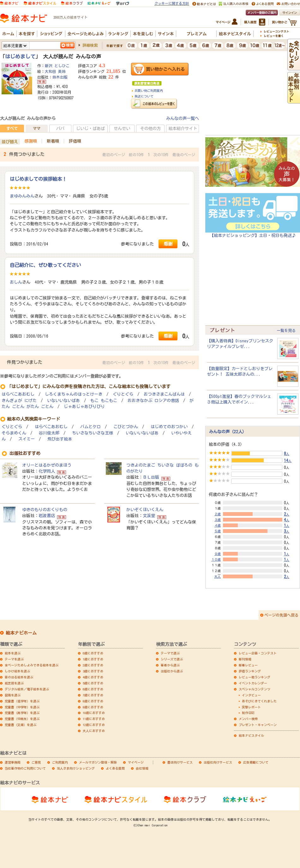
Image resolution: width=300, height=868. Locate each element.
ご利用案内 (60, 762)
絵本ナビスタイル (251, 735)
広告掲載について (256, 762)
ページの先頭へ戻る (281, 615)
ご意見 (36, 762)
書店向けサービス (180, 762)
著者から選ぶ (170, 665)
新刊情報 (245, 659)
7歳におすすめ (93, 695)
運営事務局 (13, 762)
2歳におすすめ (93, 665)
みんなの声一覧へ (183, 118)
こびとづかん (126, 427)
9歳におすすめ (93, 707)
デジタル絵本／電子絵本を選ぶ (27, 689)
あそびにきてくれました (259, 701)
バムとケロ (90, 427)
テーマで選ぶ (170, 653)
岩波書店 (47, 516)
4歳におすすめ (93, 677)
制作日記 (248, 713)
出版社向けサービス (218, 762)
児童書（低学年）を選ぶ (22, 701)
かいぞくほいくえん (145, 510)
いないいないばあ (63, 401)
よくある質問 (115, 768)
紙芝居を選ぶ (14, 683)
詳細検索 (90, 45)
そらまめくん (14, 433)
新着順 (53, 141)
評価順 (75, 141)
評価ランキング (250, 671)
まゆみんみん (22, 196)
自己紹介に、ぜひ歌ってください (45, 265)
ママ (37, 128)
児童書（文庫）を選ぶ (21, 725)
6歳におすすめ (93, 689)
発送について (144, 96)
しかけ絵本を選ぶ (17, 671)
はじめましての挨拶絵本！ (38, 179)
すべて (12, 128)
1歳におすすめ (93, 659)
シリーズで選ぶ (172, 659)
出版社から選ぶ (172, 671)
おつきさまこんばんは (164, 394)
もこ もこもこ (104, 401)
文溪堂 (149, 516)
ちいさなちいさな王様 (93, 433)
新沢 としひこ (57, 66)
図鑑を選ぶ (13, 695)
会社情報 (142, 768)
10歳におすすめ (94, 713)
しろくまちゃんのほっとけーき (74, 394)
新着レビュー (248, 665)
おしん (16, 282)
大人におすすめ (94, 731)
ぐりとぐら (123, 394)
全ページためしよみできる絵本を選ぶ (32, 665)
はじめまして (20, 56)
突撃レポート (251, 707)
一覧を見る (286, 330)
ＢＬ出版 (151, 477)
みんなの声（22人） (228, 432)
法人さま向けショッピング (76, 768)
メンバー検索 (248, 719)
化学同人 (47, 471)
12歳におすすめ (94, 725)
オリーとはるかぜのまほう (47, 465)
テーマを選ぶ (14, 659)
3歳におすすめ (93, 671)
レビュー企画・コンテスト (258, 653)
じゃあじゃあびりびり (84, 407)
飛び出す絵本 (60, 439)
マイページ (136, 762)
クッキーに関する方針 (172, 3)
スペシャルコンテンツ (255, 689)
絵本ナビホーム (21, 633)
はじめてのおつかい (169, 427)
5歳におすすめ (93, 683)
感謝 (168, 244)
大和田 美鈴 (55, 71)
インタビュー (251, 695)
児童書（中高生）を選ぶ (22, 719)
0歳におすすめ (93, 653)
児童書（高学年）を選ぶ (22, 713)
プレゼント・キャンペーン (258, 725)
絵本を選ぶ (13, 653)
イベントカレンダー (253, 683)
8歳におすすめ (93, 701)
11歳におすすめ (94, 719)
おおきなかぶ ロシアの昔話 (153, 401)
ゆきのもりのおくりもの (45, 510)
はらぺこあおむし (18, 394)
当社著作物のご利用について (25, 768)
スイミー (27, 439)
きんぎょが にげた (19, 401)
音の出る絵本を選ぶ (19, 677)
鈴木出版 (60, 77)
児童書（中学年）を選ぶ (22, 707)
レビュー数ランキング (255, 677)
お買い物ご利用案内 (149, 91)
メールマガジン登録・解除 (98, 762)
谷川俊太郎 (49, 433)
